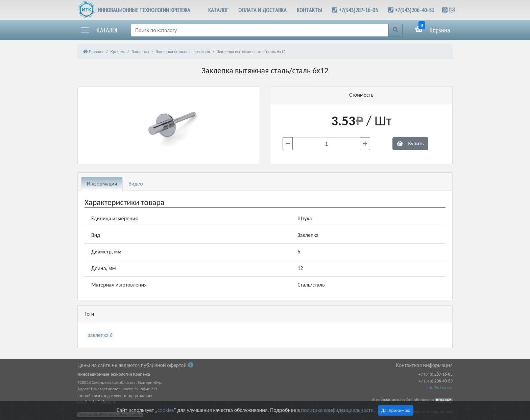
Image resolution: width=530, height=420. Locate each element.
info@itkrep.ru (440, 387)
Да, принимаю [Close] (396, 410)
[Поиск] (260, 30)
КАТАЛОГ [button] (218, 10)
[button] (99, 30)
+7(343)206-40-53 (415, 10)
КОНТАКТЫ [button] (309, 10)
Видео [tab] (136, 184)
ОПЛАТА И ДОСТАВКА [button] (262, 10)
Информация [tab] (102, 184)
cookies (166, 410)
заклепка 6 (100, 335)
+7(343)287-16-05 (358, 10)
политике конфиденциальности (337, 410)
